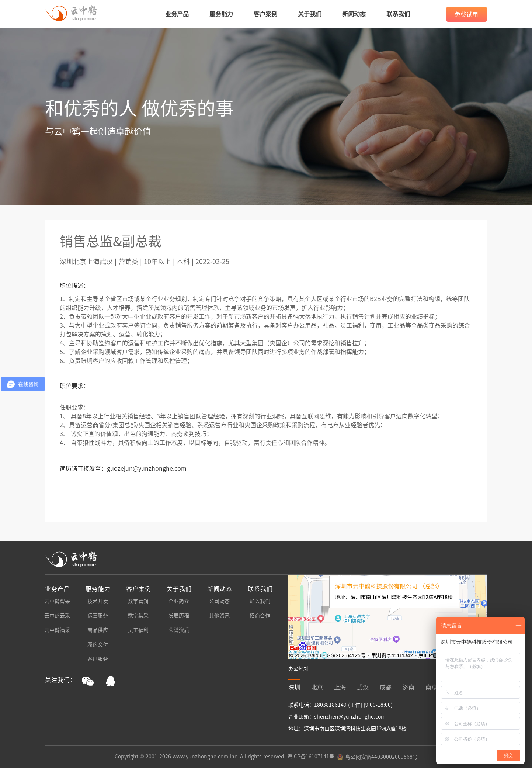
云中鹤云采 (57, 616)
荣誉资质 (179, 630)
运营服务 (98, 616)
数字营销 (138, 601)
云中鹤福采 (57, 630)
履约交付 (98, 644)
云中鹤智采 (57, 601)
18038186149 (331, 705)
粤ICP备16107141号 (311, 757)
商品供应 (98, 630)
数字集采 (138, 616)
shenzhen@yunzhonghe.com (350, 717)
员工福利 (138, 630)
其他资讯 (219, 616)
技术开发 (98, 601)
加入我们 (260, 601)
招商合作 (260, 616)
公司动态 (219, 601)
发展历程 (179, 616)
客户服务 (98, 659)
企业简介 (179, 601)
